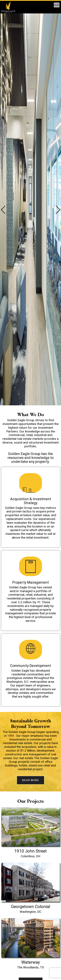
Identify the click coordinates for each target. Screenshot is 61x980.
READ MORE (30, 780)
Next (58, 210)
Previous (3, 210)
